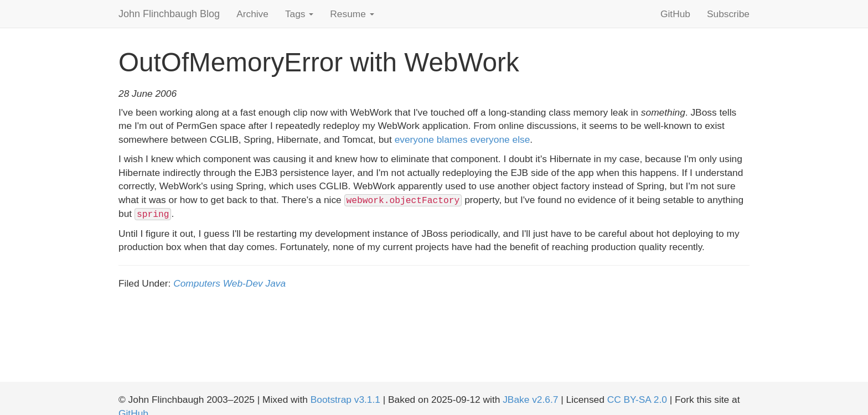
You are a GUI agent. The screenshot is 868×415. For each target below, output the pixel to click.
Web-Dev (243, 283)
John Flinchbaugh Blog (169, 14)
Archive (252, 14)
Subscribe (728, 14)
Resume (352, 14)
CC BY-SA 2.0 (637, 400)
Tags (299, 14)
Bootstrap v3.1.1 (345, 400)
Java (276, 283)
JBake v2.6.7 (530, 400)
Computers (197, 283)
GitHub (675, 14)
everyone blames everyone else (463, 139)
